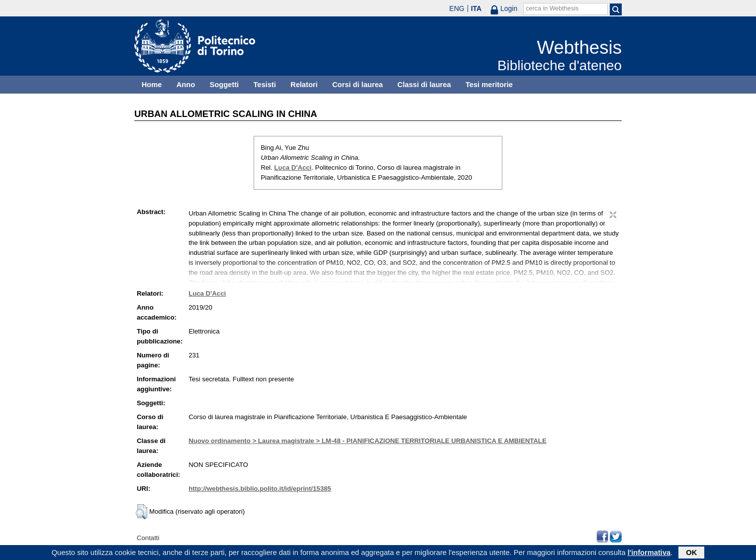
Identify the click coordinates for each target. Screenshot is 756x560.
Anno (186, 85)
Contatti (148, 538)
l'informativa (649, 554)
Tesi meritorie (489, 85)
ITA (476, 8)
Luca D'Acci (293, 168)
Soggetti (224, 85)
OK (691, 554)
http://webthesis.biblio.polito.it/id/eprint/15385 (260, 489)
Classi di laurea (424, 85)
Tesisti (264, 85)
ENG (457, 8)
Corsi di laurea (358, 85)
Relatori (304, 85)
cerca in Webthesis (552, 8)
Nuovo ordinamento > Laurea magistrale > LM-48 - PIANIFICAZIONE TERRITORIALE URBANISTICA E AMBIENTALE (368, 441)
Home (152, 85)
